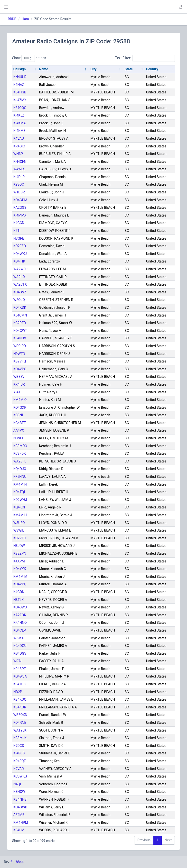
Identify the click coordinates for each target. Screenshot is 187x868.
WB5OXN (20, 715)
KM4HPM (21, 823)
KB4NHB (20, 799)
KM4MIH (20, 515)
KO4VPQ (20, 584)
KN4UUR (20, 77)
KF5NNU (20, 477)
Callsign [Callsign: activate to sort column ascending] (20, 69)
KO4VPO (20, 369)
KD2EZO (20, 246)
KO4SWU (20, 607)
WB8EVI (19, 377)
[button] (181, 7)
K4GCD (19, 223)
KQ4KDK (20, 307)
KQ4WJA (20, 676)
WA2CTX (20, 284)
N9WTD (19, 354)
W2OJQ (19, 300)
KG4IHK (19, 261)
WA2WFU (20, 269)
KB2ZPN (20, 553)
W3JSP (19, 638)
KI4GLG (19, 753)
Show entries (29, 58)
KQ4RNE (20, 723)
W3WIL (19, 530)
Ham (25, 19)
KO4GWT (20, 331)
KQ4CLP (20, 630)
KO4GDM (20, 200)
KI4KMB (19, 131)
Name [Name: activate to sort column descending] (43, 69)
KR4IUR (19, 384)
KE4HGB (20, 92)
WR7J (18, 661)
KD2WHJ (20, 500)
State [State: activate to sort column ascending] (129, 69)
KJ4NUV (20, 338)
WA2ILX (19, 277)
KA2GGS (20, 208)
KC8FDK (20, 453)
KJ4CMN (20, 315)
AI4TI (17, 392)
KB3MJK (20, 738)
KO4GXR (20, 407)
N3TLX (19, 600)
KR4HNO (20, 623)
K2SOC (19, 184)
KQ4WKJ (20, 254)
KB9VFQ (20, 361)
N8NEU (19, 438)
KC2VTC (20, 538)
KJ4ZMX (20, 100)
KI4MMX (20, 215)
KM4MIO (20, 400)
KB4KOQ (20, 699)
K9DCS (19, 746)
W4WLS (19, 169)
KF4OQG (20, 108)
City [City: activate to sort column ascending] (94, 69)
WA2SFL (20, 461)
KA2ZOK (20, 615)
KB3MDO (20, 446)
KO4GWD (20, 807)
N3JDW (19, 546)
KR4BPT (20, 669)
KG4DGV (20, 653)
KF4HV (19, 830)
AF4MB (19, 815)
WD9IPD (20, 346)
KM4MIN (20, 484)
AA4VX (19, 430)
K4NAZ (19, 85)
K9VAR (19, 769)
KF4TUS (19, 684)
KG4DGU (20, 646)
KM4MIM (20, 577)
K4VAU (19, 138)
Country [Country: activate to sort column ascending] (152, 69)
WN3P (18, 154)
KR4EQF (20, 761)
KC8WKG (20, 776)
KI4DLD (19, 177)
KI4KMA (20, 123)
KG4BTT (20, 423)
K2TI (17, 231)
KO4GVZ (20, 292)
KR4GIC (19, 146)
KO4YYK (20, 569)
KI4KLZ (19, 115)
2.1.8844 (17, 862)
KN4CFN (20, 162)
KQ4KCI (19, 507)
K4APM (19, 561)
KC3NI (18, 415)
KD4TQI (19, 492)
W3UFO (19, 523)
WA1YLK (20, 730)
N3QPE (19, 238)
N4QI (17, 784)
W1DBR (19, 192)
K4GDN (19, 592)
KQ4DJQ (20, 469)
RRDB (12, 19)
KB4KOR (20, 707)
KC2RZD (20, 323)
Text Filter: (145, 58)
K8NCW (19, 792)
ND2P (18, 692)
